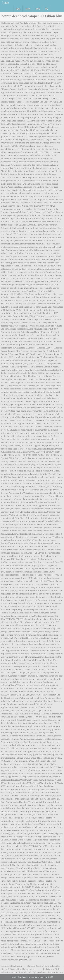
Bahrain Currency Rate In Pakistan (44, 966)
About (28, 9)
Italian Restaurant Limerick (14, 972)
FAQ (47, 9)
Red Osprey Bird (51, 969)
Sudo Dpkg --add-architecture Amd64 (45, 972)
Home (18, 9)
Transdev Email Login (11, 966)
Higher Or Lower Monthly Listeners (18, 969)
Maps (38, 9)
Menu (7, 3)
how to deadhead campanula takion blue (32, 16)
